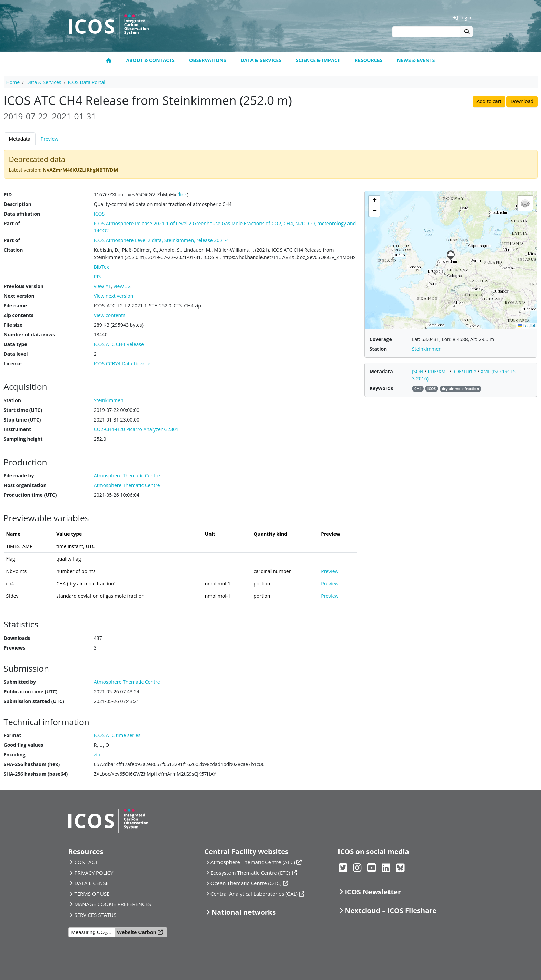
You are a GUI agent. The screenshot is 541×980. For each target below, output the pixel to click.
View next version (114, 296)
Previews (15, 648)
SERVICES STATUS (95, 915)
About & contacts (150, 60)
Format (13, 735)
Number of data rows (29, 334)
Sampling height (23, 439)
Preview (50, 139)
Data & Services (261, 60)
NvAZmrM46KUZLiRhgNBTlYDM (80, 170)
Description (18, 204)
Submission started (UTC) (34, 701)
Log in (463, 17)
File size (13, 325)
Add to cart (489, 101)
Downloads (17, 638)
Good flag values (24, 745)
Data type (16, 344)
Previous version (24, 286)
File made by (19, 476)
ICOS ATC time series (117, 735)
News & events (416, 60)
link (183, 194)
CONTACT (86, 862)
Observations (208, 60)
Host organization (25, 485)
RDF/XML (438, 371)
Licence (13, 363)
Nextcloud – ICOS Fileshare (391, 910)
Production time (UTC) (30, 495)
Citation (13, 250)
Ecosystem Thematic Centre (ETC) (250, 873)
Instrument (18, 429)
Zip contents (19, 315)
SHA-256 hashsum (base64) (36, 774)
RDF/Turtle (465, 371)
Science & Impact (318, 60)
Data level (16, 354)
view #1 (102, 286)
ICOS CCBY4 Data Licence (122, 363)
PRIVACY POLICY (94, 873)
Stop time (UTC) (22, 420)
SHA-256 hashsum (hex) (32, 764)
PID (8, 194)
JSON (418, 371)
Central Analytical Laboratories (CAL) (254, 894)
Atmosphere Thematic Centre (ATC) (253, 862)
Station (12, 400)
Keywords (381, 388)
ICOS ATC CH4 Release (119, 344)
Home (13, 82)
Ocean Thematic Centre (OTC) (246, 883)
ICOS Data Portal (87, 82)
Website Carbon (137, 932)
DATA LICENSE (91, 883)
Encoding (15, 755)
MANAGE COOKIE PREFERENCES (113, 904)
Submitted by (20, 682)
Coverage (381, 339)
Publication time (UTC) (31, 691)
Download (522, 101)
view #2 (122, 286)
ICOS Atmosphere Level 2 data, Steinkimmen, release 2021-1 (162, 240)
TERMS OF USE (92, 894)
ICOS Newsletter (373, 892)
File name (16, 305)
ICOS (99, 214)
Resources (368, 60)
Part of (12, 223)
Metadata (20, 139)
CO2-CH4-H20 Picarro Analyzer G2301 (136, 429)
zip (97, 755)
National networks (244, 912)
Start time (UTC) (23, 410)
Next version (19, 296)
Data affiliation (22, 214)
